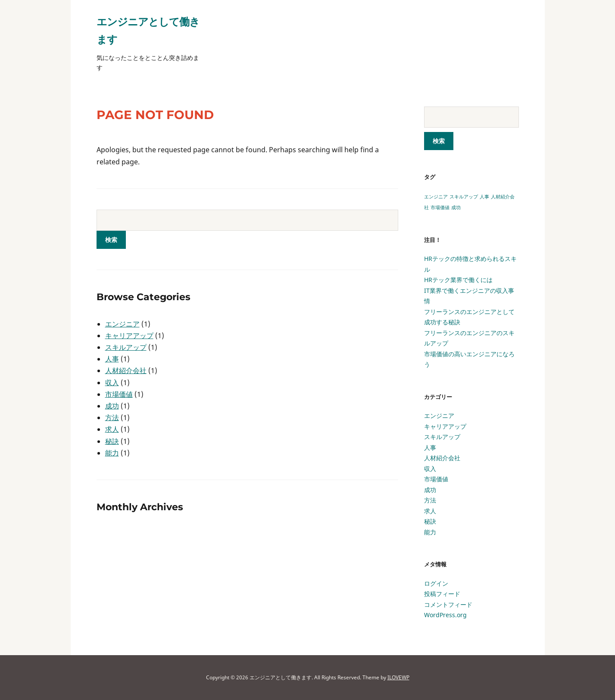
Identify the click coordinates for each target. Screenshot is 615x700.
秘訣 (112, 441)
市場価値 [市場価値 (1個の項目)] (440, 207)
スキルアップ (126, 347)
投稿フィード (442, 594)
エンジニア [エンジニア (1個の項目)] (436, 197)
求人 (112, 429)
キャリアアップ (129, 336)
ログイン (436, 583)
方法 (112, 417)
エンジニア (122, 324)
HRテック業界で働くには (458, 280)
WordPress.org (445, 615)
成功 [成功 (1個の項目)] (456, 207)
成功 (112, 406)
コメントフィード (448, 604)
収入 (112, 383)
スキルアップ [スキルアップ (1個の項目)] (464, 197)
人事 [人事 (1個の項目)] (484, 197)
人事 (112, 359)
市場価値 (119, 394)
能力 (112, 453)
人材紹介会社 (126, 370)
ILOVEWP (398, 677)
